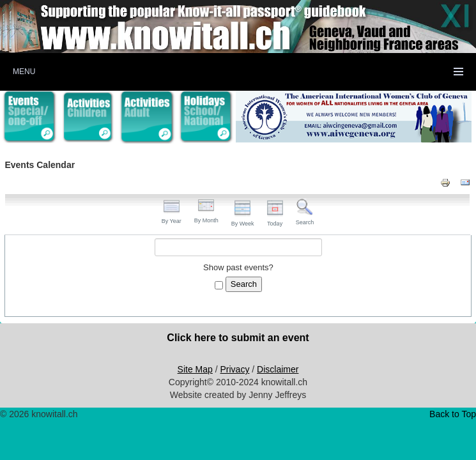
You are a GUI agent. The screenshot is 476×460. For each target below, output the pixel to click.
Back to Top (453, 414)
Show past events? (238, 267)
